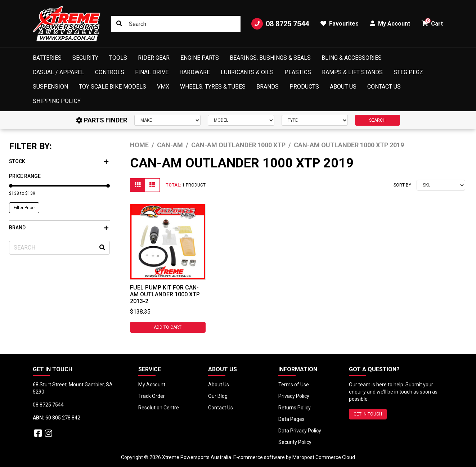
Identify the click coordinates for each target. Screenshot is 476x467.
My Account (152, 385)
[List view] (152, 185)
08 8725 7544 (280, 24)
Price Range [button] (25, 176)
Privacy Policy (294, 396)
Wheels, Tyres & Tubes (213, 87)
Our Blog (218, 396)
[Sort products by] (441, 185)
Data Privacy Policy (300, 431)
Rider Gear (154, 58)
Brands (268, 87)
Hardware (195, 72)
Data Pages (291, 419)
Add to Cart (168, 327)
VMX (163, 87)
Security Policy (295, 442)
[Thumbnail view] (138, 185)
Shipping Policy (57, 101)
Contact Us (384, 87)
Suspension (50, 87)
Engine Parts (200, 58)
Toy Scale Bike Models (113, 87)
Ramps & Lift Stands (352, 72)
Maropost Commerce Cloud (324, 457)
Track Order (152, 396)
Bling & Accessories (352, 58)
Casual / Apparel (59, 72)
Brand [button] (59, 228)
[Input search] (176, 24)
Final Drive (152, 72)
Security (85, 58)
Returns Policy (295, 408)
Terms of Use (294, 385)
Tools (118, 58)
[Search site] (119, 24)
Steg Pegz (408, 72)
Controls (110, 72)
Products (304, 87)
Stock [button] (59, 161)
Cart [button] (432, 23)
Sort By (402, 185)
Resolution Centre (159, 408)
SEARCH (377, 120)
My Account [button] (390, 24)
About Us (343, 87)
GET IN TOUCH (368, 414)
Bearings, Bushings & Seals (270, 58)
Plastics (298, 72)
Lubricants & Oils (247, 72)
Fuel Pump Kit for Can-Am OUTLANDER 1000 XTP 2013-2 (165, 294)
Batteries (47, 58)
